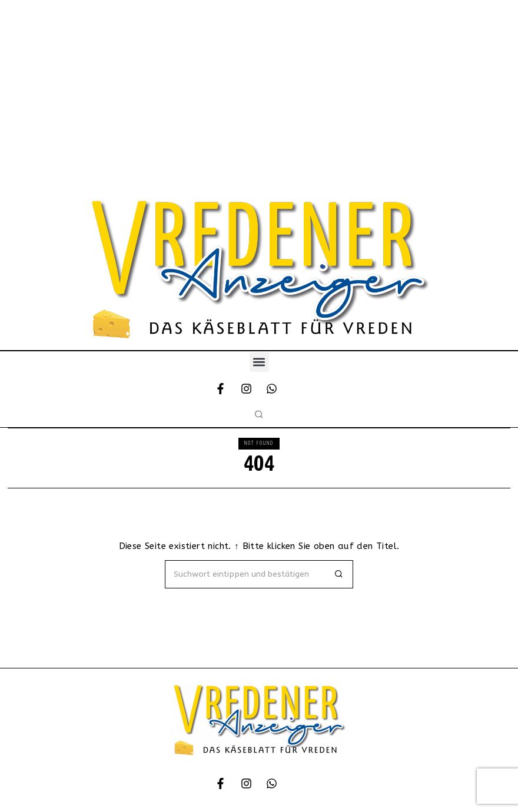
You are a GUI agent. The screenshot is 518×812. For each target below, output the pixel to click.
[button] (259, 362)
